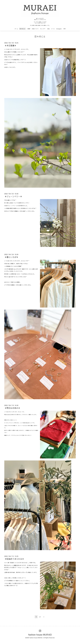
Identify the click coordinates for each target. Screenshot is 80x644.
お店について (35, 29)
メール (53, 29)
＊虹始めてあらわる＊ (14, 559)
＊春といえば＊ (11, 257)
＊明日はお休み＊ (12, 408)
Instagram (59, 29)
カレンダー (43, 29)
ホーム (16, 29)
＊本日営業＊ (10, 45)
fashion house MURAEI (40, 635)
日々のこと (22, 29)
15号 (64, 29)
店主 (48, 29)
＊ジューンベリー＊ (13, 196)
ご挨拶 (29, 29)
